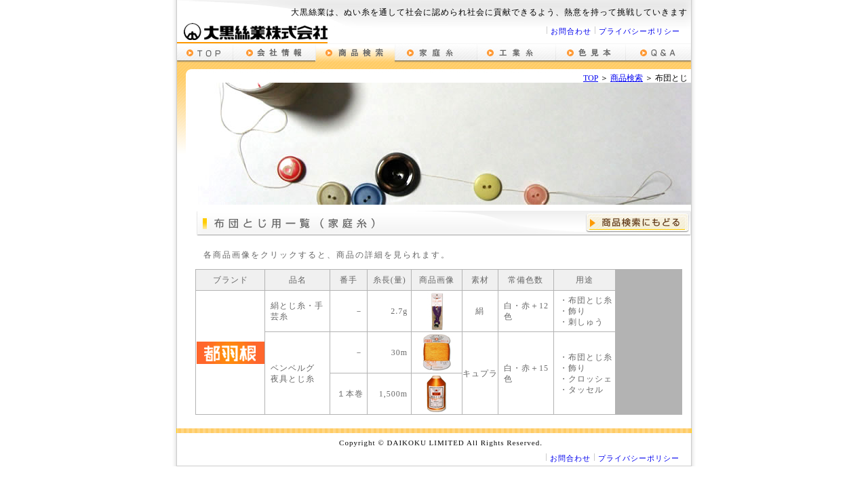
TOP (591, 78)
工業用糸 (516, 53)
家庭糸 (436, 53)
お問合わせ (571, 31)
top (205, 53)
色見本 (590, 53)
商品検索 (627, 78)
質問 (658, 53)
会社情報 (274, 53)
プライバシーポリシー (639, 31)
